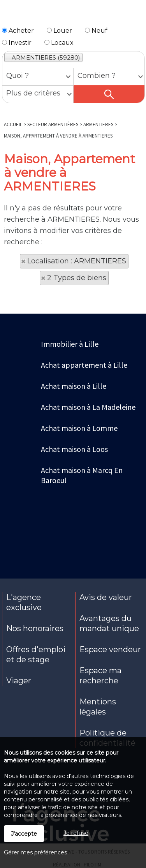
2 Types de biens (77, 278)
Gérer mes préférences (35, 852)
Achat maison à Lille (74, 386)
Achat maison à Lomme (79, 428)
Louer (59, 31)
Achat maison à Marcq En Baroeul (82, 475)
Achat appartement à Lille (84, 365)
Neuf (96, 31)
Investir (17, 43)
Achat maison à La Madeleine (88, 407)
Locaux (59, 43)
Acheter (18, 31)
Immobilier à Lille (70, 344)
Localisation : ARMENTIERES (77, 261)
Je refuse (76, 833)
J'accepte (24, 834)
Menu (10, 15)
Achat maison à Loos (74, 449)
